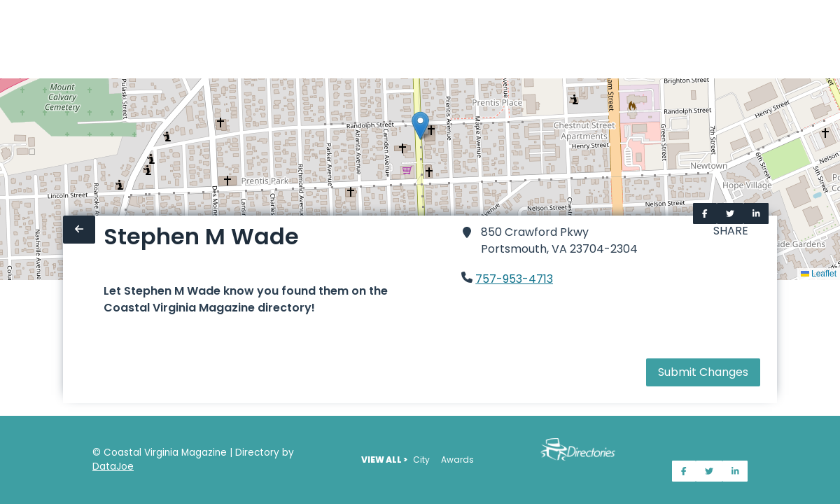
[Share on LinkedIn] (756, 213)
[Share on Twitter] (730, 213)
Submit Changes (703, 372)
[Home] (8, 39)
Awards (457, 460)
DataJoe (113, 467)
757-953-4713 (514, 279)
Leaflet (819, 274)
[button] (420, 126)
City (421, 460)
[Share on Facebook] (705, 213)
